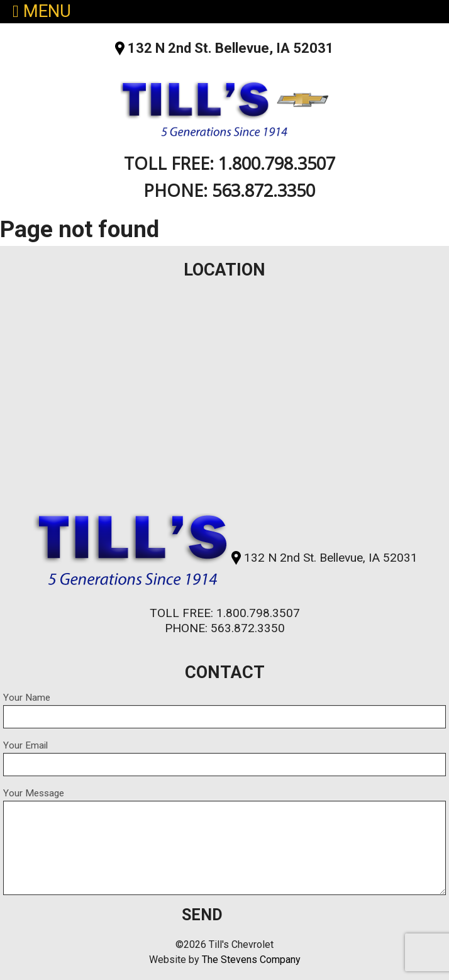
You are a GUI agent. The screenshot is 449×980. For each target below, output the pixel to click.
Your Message (224, 841)
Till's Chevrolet (224, 106)
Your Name (224, 710)
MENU (42, 12)
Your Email (224, 758)
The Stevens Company (251, 960)
